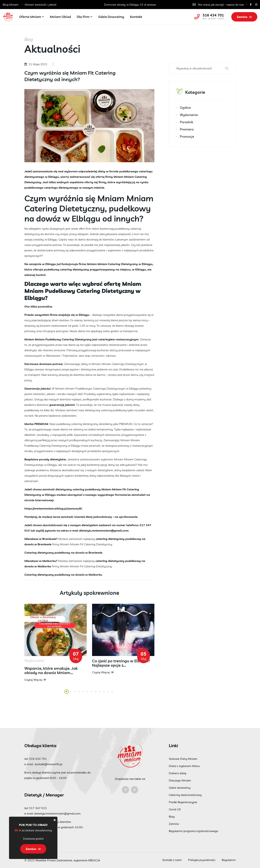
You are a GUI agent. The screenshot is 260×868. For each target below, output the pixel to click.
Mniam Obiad (60, 17)
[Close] (55, 820)
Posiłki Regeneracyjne (183, 802)
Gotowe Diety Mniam (183, 759)
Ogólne (185, 108)
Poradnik (187, 122)
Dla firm (83, 17)
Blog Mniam (11, 5)
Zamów (244, 17)
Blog (172, 817)
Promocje (187, 137)
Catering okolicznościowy (185, 795)
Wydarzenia (189, 115)
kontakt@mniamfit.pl (49, 764)
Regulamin (229, 860)
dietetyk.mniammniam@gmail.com (104, 530)
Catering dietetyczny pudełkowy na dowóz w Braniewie (63, 553)
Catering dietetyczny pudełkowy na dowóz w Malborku (63, 575)
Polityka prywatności (202, 860)
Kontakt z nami (172, 860)
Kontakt (136, 17)
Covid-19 (175, 809)
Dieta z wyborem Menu (184, 766)
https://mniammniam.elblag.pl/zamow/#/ (53, 508)
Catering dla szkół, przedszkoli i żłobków (130, 5)
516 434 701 (213, 15)
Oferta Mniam (30, 17)
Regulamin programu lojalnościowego (193, 831)
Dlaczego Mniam (180, 780)
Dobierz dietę (178, 773)
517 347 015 (38, 808)
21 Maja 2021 (38, 64)
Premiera (187, 129)
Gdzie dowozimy (111, 17)
